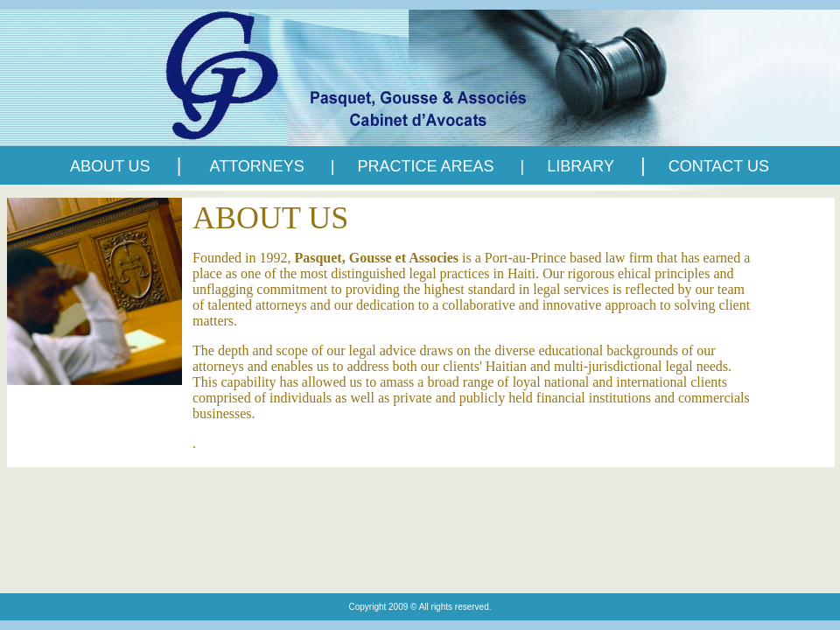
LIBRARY (581, 166)
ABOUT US (110, 166)
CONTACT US (719, 166)
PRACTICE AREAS (428, 166)
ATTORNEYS (256, 166)
